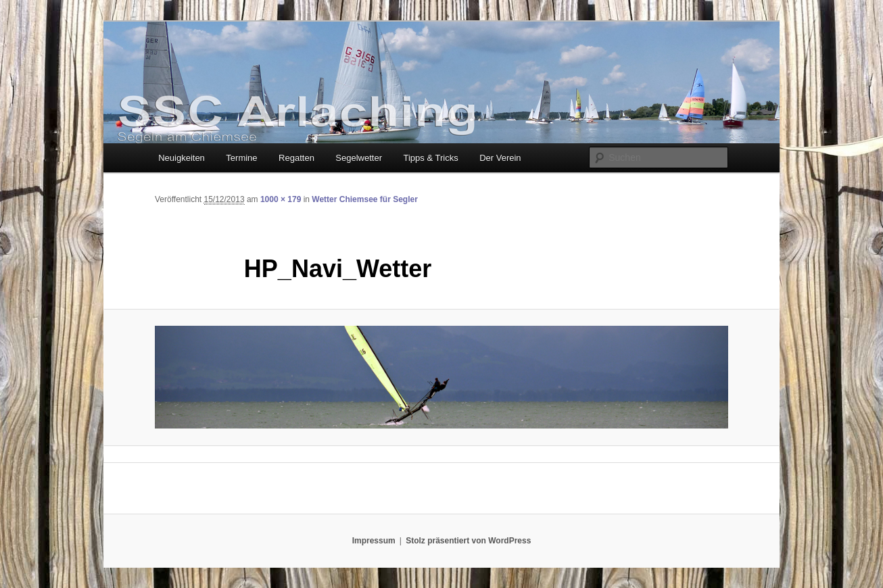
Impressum (374, 541)
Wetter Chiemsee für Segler (365, 199)
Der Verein (500, 158)
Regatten (296, 158)
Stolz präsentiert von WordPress (468, 541)
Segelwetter (359, 158)
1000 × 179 (281, 199)
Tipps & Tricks (431, 158)
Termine (241, 158)
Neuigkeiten (182, 158)
